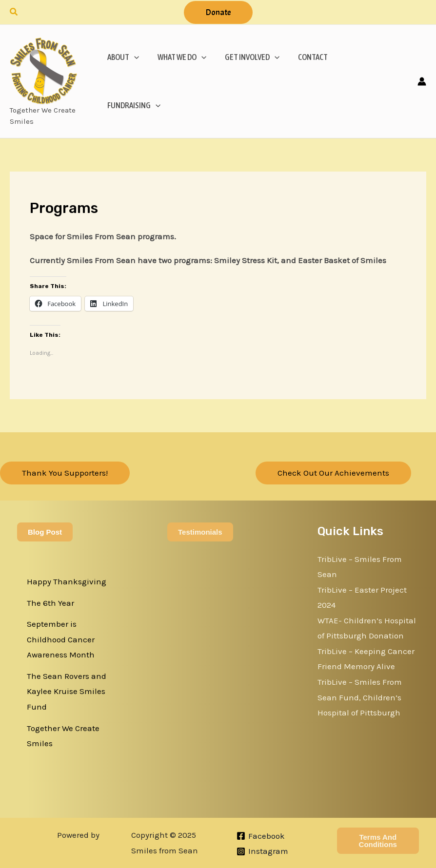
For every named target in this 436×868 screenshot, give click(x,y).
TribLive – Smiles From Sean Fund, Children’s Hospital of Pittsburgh (360, 697)
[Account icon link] (422, 81)
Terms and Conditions (378, 841)
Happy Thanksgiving (67, 581)
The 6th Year (50, 603)
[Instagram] (262, 851)
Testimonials (200, 532)
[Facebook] (261, 836)
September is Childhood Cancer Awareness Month (61, 639)
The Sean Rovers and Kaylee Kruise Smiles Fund (67, 691)
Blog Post (45, 532)
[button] (14, 12)
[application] (133, 57)
